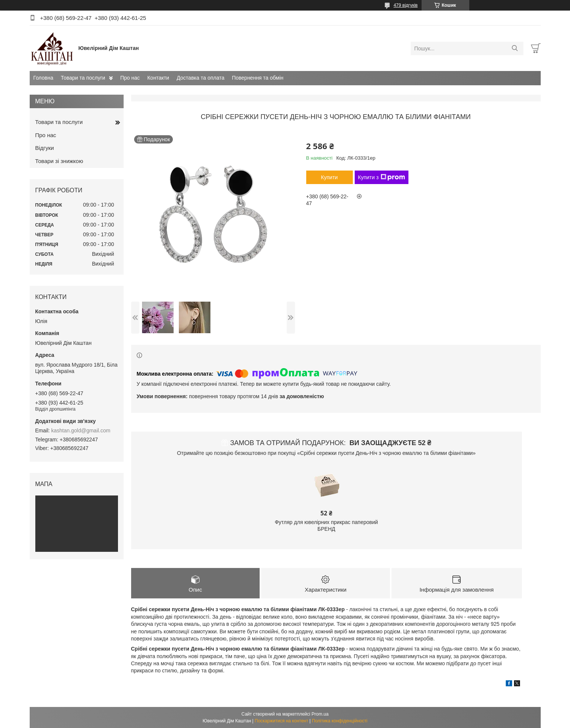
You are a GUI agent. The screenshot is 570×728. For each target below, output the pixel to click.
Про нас (130, 78)
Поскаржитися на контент (281, 721)
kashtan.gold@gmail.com (81, 430)
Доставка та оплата (200, 78)
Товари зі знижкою (59, 161)
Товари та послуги (83, 78)
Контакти (158, 78)
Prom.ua (320, 714)
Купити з (382, 177)
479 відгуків (405, 5)
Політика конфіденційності (340, 721)
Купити (329, 177)
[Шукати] (515, 48)
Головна (43, 78)
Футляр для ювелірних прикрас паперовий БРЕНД (326, 526)
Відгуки (45, 148)
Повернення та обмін (258, 78)
